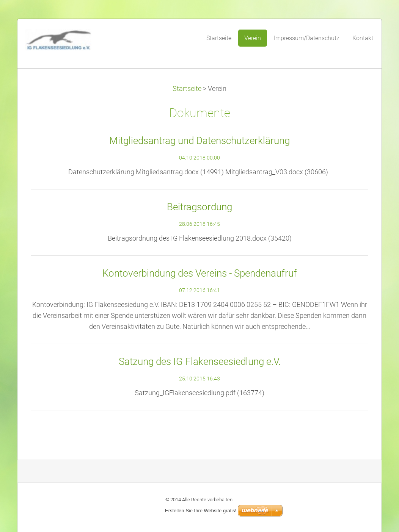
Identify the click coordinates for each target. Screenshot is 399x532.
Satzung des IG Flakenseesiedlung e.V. (200, 361)
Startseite (187, 89)
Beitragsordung (199, 207)
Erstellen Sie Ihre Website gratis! (201, 511)
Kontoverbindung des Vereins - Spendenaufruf (200, 273)
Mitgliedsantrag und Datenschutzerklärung (199, 141)
